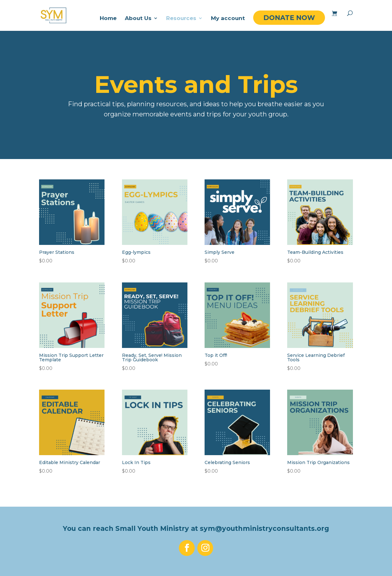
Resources (181, 19)
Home (108, 19)
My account (228, 19)
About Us (138, 19)
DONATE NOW (289, 18)
